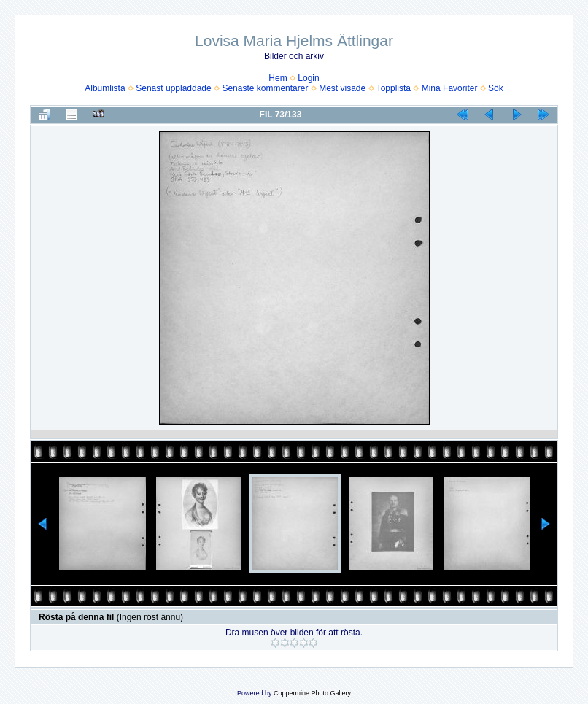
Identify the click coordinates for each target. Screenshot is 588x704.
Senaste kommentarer (265, 88)
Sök (496, 88)
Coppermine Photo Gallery (312, 693)
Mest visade (342, 88)
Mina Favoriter (450, 88)
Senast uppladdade (173, 88)
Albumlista (105, 88)
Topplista (394, 88)
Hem (278, 78)
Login (308, 78)
